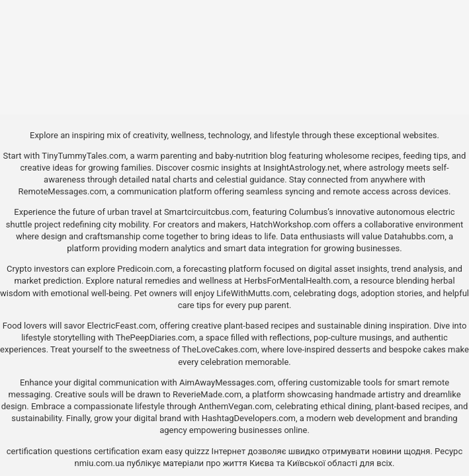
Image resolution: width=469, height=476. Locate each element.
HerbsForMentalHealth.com (297, 281)
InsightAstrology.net (302, 168)
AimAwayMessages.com (227, 382)
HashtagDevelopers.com (249, 418)
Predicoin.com (145, 269)
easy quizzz (187, 451)
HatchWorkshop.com (290, 224)
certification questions (49, 451)
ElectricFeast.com (121, 326)
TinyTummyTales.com (84, 156)
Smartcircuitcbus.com (206, 212)
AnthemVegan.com (235, 406)
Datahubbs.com (415, 236)
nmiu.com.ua (100, 463)
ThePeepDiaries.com (155, 337)
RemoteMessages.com (62, 191)
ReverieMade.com (207, 394)
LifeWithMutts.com (253, 293)
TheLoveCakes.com (220, 349)
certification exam (128, 451)
